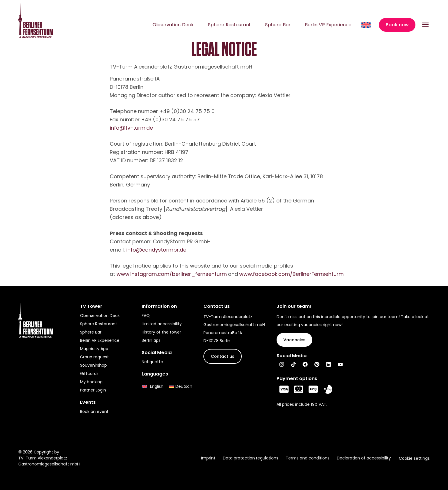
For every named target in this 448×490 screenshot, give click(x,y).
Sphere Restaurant (229, 25)
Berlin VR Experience (328, 25)
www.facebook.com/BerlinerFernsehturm (291, 274)
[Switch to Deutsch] (181, 386)
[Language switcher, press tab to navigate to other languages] (367, 25)
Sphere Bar (278, 25)
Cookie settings (414, 458)
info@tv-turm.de (131, 128)
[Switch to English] (153, 386)
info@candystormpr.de (156, 250)
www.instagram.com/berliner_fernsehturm (172, 274)
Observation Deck (173, 25)
